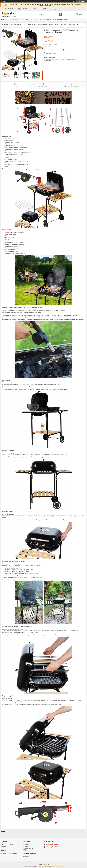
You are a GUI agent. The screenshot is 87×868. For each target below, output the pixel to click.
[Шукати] (60, 14)
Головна (5, 25)
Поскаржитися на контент (44, 866)
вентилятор (13, 161)
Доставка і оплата (30, 25)
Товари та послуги (8, 19)
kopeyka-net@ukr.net (52, 845)
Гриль (7, 232)
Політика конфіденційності (58, 866)
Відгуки (57, 25)
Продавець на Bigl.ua (43, 865)
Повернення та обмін (45, 25)
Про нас (64, 25)
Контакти (72, 25)
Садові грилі (25, 19)
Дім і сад (17, 19)
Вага (7, 166)
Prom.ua (52, 863)
